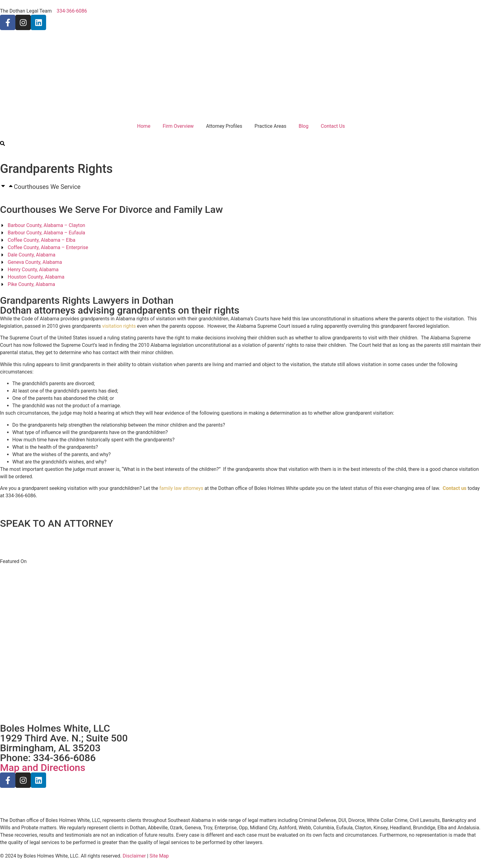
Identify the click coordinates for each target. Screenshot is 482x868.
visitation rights (119, 326)
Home (144, 126)
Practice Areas (270, 126)
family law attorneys (181, 488)
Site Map (159, 856)
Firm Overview (178, 126)
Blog (303, 126)
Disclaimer (134, 856)
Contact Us (333, 126)
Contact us (454, 488)
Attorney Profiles (224, 126)
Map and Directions (43, 768)
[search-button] (2, 144)
